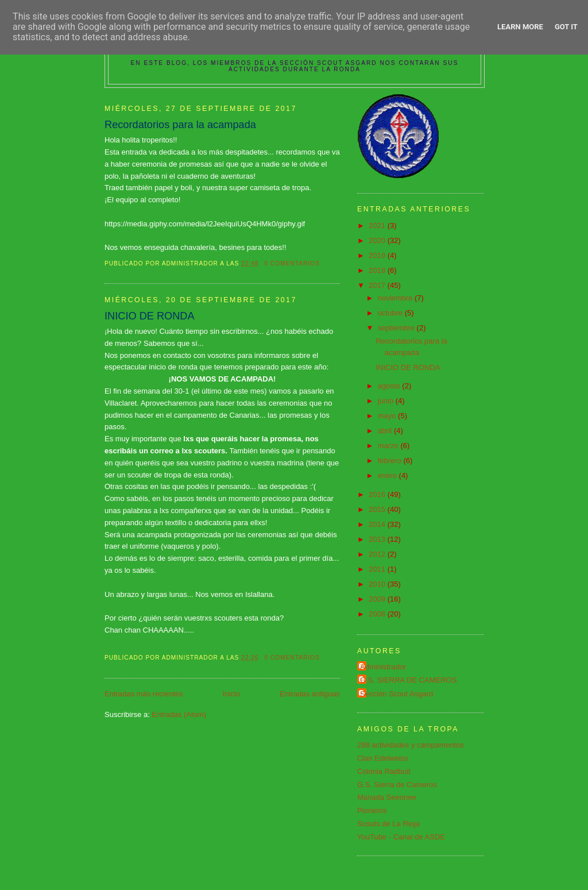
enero (388, 475)
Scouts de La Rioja (388, 824)
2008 (378, 614)
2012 (378, 554)
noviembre (396, 298)
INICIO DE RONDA (150, 316)
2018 (378, 270)
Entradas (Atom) (179, 714)
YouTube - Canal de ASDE (401, 837)
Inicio (231, 694)
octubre (391, 313)
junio (387, 401)
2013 (378, 539)
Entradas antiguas (310, 694)
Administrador (383, 667)
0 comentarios (292, 263)
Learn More (520, 27)
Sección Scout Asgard (396, 694)
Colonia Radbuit (384, 771)
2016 (378, 494)
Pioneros (372, 810)
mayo (388, 416)
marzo (389, 446)
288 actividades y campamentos (411, 745)
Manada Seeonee (387, 797)
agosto (390, 386)
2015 (378, 509)
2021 (378, 226)
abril (386, 431)
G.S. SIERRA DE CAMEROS (408, 680)
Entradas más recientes (144, 694)
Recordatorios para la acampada (180, 125)
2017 (378, 285)
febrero (391, 461)
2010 (378, 584)
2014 (378, 524)
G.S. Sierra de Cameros (397, 785)
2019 (378, 255)
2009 (378, 599)
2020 (378, 240)
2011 (378, 569)
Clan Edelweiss (383, 758)
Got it (566, 27)
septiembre (397, 328)
